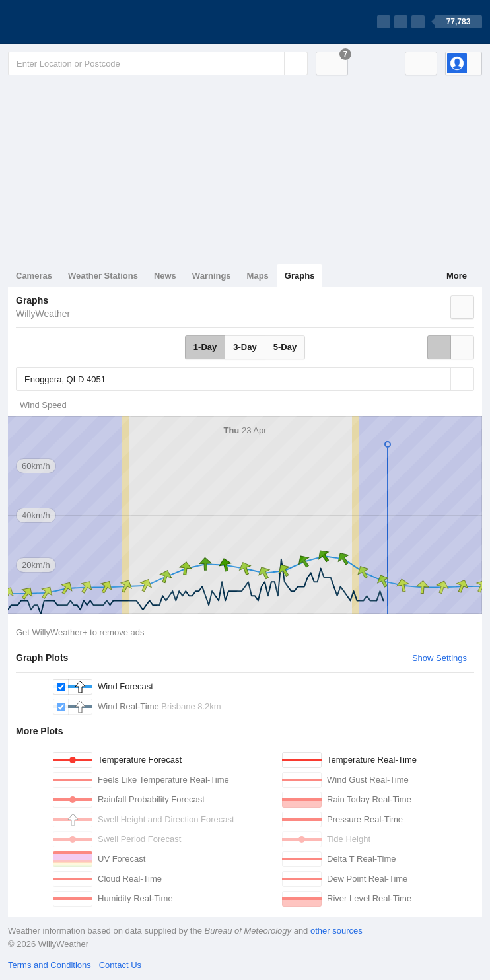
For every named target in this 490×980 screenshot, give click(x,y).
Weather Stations (103, 276)
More (457, 276)
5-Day (285, 347)
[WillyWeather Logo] (70, 22)
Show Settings (439, 658)
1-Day (205, 347)
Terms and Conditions (50, 965)
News (165, 276)
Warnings (212, 276)
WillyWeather (43, 314)
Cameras (34, 276)
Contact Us (120, 965)
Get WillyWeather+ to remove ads (80, 632)
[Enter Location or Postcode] (158, 63)
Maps (258, 276)
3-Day (245, 347)
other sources (336, 931)
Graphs (300, 276)
